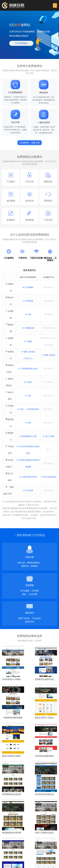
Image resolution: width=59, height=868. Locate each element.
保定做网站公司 (8, 855)
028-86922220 (11, 845)
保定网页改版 (32, 855)
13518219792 (31, 845)
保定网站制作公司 (45, 855)
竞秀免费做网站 (33, 857)
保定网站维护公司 (19, 857)
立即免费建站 (21, 43)
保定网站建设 (20, 855)
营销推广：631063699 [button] (33, 850)
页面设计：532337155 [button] (12, 850)
